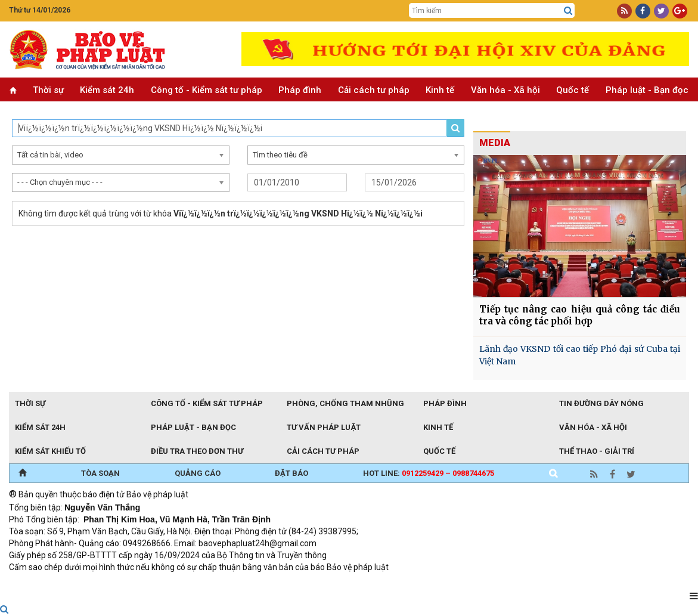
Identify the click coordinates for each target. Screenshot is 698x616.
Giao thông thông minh (130, 583)
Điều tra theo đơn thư (197, 451)
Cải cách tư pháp (374, 90)
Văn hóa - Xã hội (505, 90)
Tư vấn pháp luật (323, 427)
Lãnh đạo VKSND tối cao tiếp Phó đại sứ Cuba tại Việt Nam (580, 355)
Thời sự (48, 90)
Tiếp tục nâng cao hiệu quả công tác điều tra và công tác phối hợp (580, 315)
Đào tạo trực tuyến (304, 583)
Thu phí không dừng (221, 583)
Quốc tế (573, 90)
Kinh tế (440, 90)
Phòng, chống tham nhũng (345, 403)
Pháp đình (300, 90)
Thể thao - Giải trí (597, 451)
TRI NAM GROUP (45, 583)
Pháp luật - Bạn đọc (647, 90)
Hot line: (429, 473)
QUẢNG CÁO (198, 473)
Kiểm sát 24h (107, 90)
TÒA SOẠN (100, 473)
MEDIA (495, 143)
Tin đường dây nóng (601, 403)
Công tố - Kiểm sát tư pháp (207, 90)
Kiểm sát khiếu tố (50, 451)
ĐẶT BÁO (291, 473)
